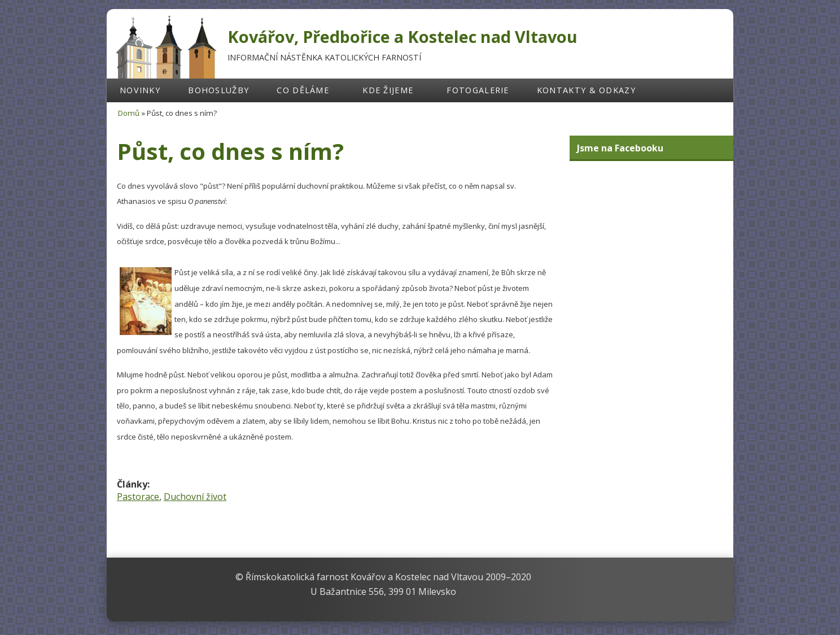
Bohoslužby (218, 90)
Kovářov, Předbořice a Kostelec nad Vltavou (403, 36)
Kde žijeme (388, 90)
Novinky (140, 90)
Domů (129, 113)
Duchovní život (195, 497)
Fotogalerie (478, 90)
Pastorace (138, 497)
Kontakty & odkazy (586, 90)
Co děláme (303, 90)
